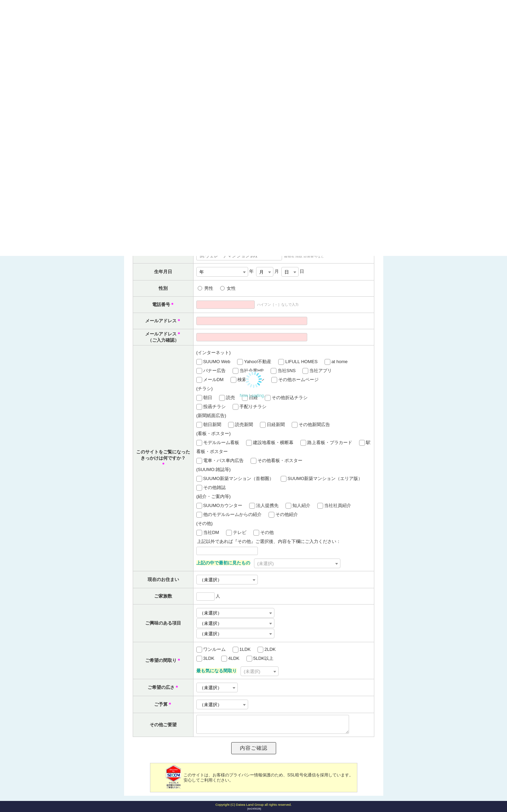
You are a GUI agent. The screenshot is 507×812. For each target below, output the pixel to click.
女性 (231, 288)
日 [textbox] (287, 272)
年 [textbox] (202, 272)
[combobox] (222, 272)
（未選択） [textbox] (211, 634)
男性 (209, 288)
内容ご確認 (254, 748)
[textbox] (297, 564)
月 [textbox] (261, 272)
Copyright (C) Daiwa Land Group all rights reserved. (254, 805)
